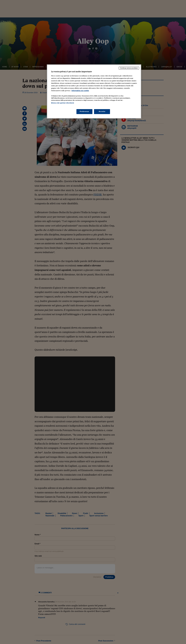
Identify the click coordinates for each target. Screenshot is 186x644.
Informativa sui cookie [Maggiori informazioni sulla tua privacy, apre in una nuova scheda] (80, 91)
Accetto (102, 111)
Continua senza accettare (129, 68)
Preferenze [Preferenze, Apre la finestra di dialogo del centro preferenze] (84, 111)
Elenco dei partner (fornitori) (63, 103)
